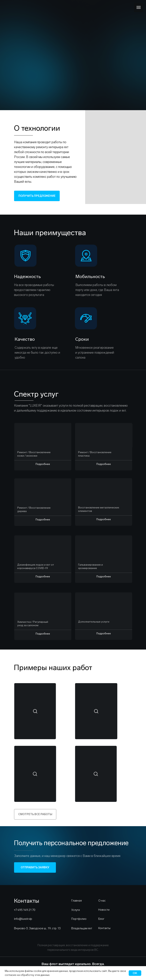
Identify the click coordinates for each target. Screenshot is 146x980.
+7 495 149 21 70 (25, 910)
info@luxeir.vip (23, 919)
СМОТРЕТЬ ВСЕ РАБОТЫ (35, 814)
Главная (77, 901)
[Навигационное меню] (139, 7)
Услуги (76, 910)
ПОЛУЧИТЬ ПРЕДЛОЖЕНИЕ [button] (37, 196)
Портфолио (79, 919)
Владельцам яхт (82, 928)
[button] (33, 711)
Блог (101, 919)
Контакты (104, 928)
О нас (102, 901)
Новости (104, 910)
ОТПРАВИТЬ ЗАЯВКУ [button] (35, 867)
